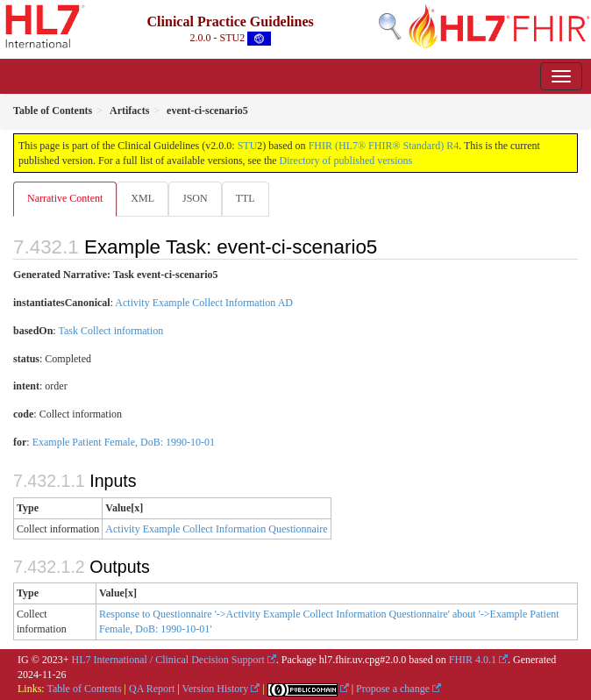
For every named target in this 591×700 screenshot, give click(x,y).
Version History (216, 689)
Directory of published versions (346, 161)
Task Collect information (110, 331)
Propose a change (393, 689)
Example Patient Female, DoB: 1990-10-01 (124, 442)
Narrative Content (65, 198)
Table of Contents (84, 689)
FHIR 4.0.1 (473, 660)
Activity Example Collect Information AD (204, 303)
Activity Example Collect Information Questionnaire (216, 529)
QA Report (152, 689)
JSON (195, 198)
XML (142, 198)
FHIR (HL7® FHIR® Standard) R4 (384, 146)
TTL (246, 198)
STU (248, 146)
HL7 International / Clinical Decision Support (168, 660)
